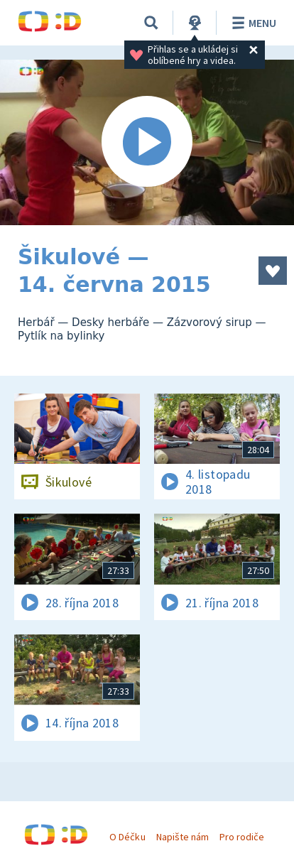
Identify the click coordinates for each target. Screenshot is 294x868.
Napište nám (183, 837)
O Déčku (127, 837)
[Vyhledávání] (151, 23)
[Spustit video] (147, 142)
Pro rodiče (242, 837)
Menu (252, 23)
